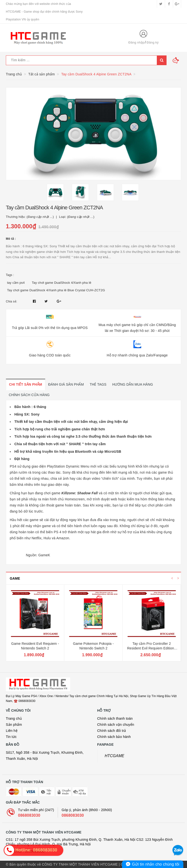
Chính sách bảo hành (114, 737)
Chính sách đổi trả (112, 731)
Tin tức (11, 737)
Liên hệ (12, 731)
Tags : (10, 275)
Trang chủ (14, 718)
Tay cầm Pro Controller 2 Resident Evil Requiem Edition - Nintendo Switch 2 (152, 648)
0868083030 (29, 815)
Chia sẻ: (11, 301)
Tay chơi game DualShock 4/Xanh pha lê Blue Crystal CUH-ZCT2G (56, 290)
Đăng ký (153, 42)
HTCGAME (115, 756)
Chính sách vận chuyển (116, 725)
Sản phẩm (14, 725)
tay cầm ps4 (16, 283)
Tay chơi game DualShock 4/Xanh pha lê (62, 283)
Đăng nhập (136, 42)
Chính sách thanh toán (115, 718)
